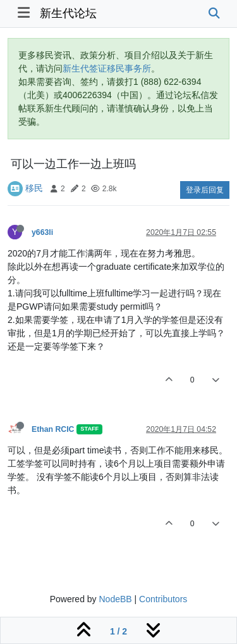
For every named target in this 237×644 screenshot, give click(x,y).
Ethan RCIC (53, 429)
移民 (34, 188)
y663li (42, 232)
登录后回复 (205, 190)
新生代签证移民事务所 (107, 68)
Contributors (163, 599)
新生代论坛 (68, 13)
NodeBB (115, 599)
